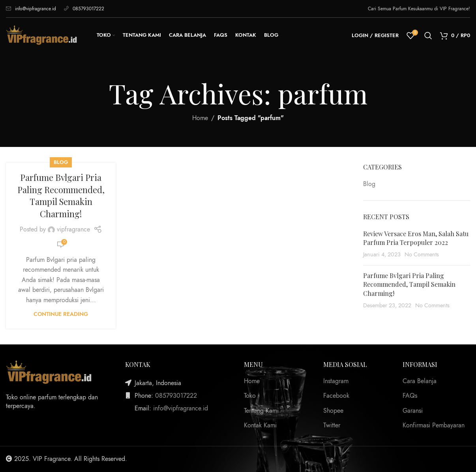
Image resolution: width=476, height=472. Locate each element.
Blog (61, 162)
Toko (250, 396)
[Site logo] (41, 35)
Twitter (332, 425)
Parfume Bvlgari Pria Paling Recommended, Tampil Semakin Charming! (61, 196)
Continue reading (61, 314)
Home (200, 118)
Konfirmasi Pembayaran (434, 425)
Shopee (333, 411)
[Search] (428, 36)
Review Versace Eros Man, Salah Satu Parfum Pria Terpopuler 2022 (416, 238)
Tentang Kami (261, 411)
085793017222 (84, 9)
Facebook (336, 396)
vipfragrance (73, 229)
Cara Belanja (420, 381)
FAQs (410, 396)
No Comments (422, 254)
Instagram (336, 381)
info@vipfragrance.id (31, 9)
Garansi (413, 411)
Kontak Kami (260, 425)
